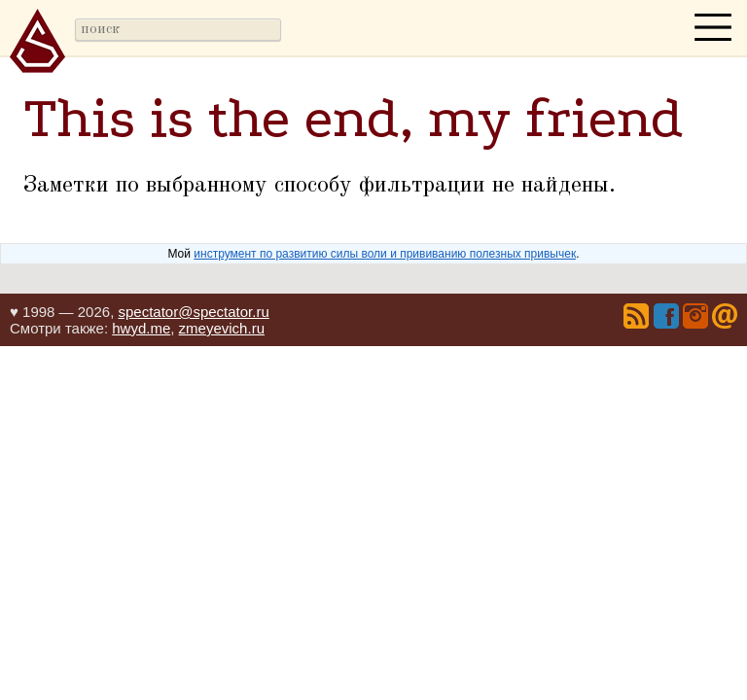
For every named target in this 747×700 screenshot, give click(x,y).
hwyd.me (141, 328)
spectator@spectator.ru (193, 312)
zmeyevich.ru (222, 328)
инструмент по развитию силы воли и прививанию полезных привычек (385, 254)
